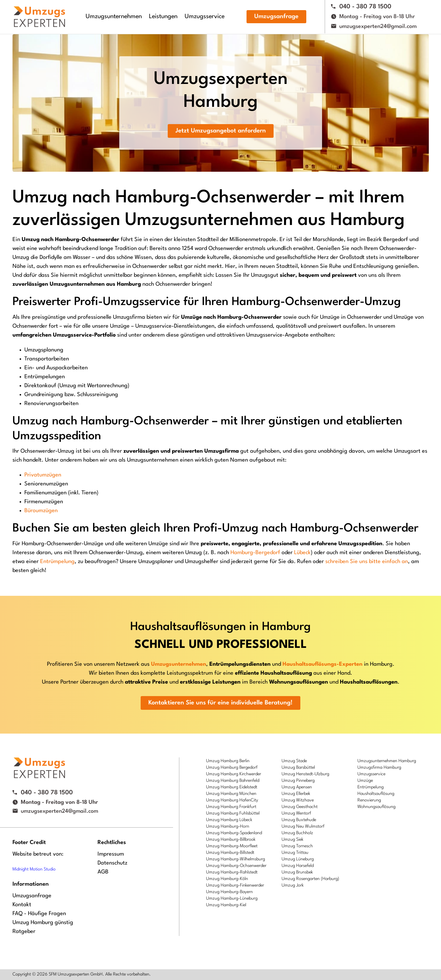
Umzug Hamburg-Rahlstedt (232, 872)
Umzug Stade (294, 761)
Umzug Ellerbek (296, 794)
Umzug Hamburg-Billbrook (231, 840)
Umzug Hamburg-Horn (228, 827)
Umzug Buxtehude (299, 820)
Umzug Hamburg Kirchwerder (234, 774)
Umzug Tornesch (297, 846)
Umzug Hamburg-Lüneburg (232, 899)
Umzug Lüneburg (298, 859)
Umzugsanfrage (276, 17)
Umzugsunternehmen (114, 17)
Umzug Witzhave (298, 800)
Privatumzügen (43, 475)
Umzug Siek (292, 840)
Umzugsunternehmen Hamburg (387, 761)
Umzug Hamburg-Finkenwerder (235, 886)
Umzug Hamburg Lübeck (229, 820)
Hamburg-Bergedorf (255, 553)
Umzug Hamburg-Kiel (226, 905)
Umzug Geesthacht (300, 807)
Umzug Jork (293, 886)
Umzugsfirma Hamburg (379, 768)
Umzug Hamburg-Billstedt (230, 853)
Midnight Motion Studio (34, 869)
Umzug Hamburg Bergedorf (232, 768)
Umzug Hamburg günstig (43, 923)
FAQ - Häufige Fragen (39, 914)
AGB (103, 872)
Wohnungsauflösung (376, 807)
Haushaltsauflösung (376, 794)
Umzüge (365, 781)
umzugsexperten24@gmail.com (378, 26)
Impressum (111, 854)
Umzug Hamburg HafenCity (232, 800)
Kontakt (22, 905)
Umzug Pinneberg (298, 781)
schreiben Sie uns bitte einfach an (367, 562)
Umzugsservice (205, 17)
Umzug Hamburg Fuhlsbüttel (233, 813)
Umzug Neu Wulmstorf (303, 827)
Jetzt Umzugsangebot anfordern (221, 131)
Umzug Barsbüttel (298, 768)
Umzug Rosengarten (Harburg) (310, 879)
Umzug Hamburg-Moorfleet (232, 846)
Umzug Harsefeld (298, 866)
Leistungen (163, 17)
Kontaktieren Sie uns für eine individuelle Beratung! (220, 703)
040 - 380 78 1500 (365, 7)
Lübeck (302, 553)
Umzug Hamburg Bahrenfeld (233, 781)
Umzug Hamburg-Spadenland (234, 833)
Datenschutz (112, 863)
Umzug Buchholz (297, 833)
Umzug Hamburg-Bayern (229, 892)
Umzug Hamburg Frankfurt (231, 807)
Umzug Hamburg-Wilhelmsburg (236, 859)
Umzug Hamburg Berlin (228, 761)
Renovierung (369, 800)
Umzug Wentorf (296, 813)
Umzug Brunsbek (297, 872)
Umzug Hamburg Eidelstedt (232, 787)
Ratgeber (24, 931)
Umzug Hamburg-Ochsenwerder (236, 866)
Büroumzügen (41, 511)
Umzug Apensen (297, 787)
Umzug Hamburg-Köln (227, 879)
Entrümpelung (57, 562)
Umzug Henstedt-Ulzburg (305, 774)
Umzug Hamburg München (231, 794)
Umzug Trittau (295, 853)
